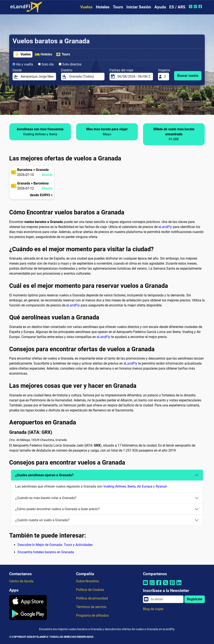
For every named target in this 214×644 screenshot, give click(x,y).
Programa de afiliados (92, 615)
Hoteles (103, 7)
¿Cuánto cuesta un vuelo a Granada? (42, 520)
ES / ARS (177, 7)
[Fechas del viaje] (134, 77)
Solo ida (46, 64)
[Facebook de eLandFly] (201, 6)
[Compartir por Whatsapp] (152, 585)
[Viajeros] (165, 77)
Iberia (132, 486)
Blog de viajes (153, 609)
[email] (166, 599)
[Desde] (37, 77)
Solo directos (70, 64)
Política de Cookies (90, 590)
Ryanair (161, 486)
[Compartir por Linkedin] (179, 585)
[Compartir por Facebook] (159, 585)
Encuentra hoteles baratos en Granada (46, 552)
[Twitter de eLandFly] (191, 6)
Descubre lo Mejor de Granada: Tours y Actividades (55, 545)
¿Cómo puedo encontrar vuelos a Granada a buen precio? (57, 509)
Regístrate (195, 599)
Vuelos (86, 7)
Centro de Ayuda (21, 581)
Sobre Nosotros (87, 581)
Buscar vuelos (188, 76)
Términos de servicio (91, 607)
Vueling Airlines (115, 486)
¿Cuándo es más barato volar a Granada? (46, 498)
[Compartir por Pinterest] (172, 585)
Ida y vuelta (23, 64)
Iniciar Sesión (139, 7)
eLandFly (165, 227)
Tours (118, 7)
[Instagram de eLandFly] (196, 6)
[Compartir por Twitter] (166, 585)
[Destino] (85, 77)
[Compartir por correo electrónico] (145, 585)
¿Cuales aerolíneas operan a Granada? (44, 475)
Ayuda (160, 7)
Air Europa (145, 486)
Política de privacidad (92, 598)
